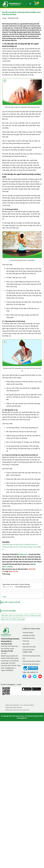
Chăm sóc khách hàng (29, 647)
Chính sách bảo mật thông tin (31, 664)
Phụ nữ (12, 615)
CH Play (10, 567)
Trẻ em (26, 615)
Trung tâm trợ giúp (28, 633)
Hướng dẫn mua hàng (29, 635)
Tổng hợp (5, 615)
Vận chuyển (26, 644)
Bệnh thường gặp (19, 619)
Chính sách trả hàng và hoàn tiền (17, 710)
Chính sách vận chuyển (13, 708)
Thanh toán (26, 641)
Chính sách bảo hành (29, 650)
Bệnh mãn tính (6, 619)
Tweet (4, 597)
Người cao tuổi (36, 615)
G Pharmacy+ (23, 554)
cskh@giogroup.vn (10, 668)
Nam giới (19, 615)
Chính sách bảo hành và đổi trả (31, 661)
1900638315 (9, 670)
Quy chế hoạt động (27, 705)
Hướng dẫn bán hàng (28, 638)
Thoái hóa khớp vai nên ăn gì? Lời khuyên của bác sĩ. (20, 544)
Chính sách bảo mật (12, 705)
